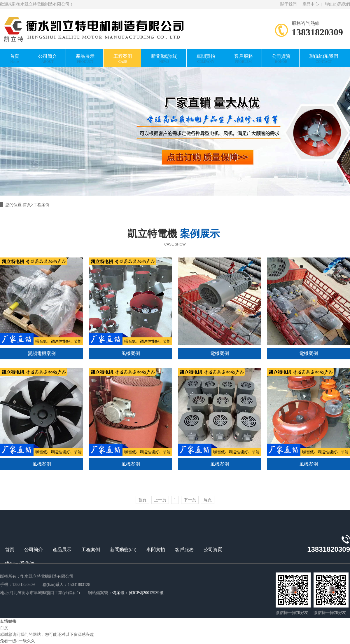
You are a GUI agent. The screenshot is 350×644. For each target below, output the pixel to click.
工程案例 (123, 59)
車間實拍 (206, 59)
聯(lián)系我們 (336, 4)
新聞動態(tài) (164, 59)
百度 (4, 628)
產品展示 (85, 59)
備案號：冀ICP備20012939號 (138, 593)
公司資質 (281, 59)
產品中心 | (311, 4)
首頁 (15, 59)
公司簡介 (48, 59)
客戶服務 (244, 59)
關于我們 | (290, 4)
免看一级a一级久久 (17, 641)
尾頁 (208, 500)
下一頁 (190, 500)
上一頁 (160, 500)
